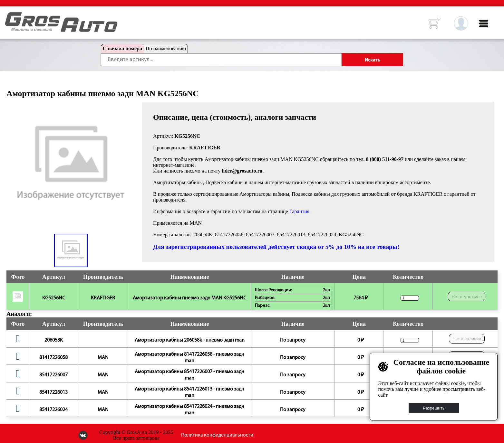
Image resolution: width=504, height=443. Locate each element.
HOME (10, 16)
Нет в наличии (467, 339)
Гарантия (300, 211)
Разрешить (434, 408)
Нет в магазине (467, 297)
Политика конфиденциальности (217, 435)
